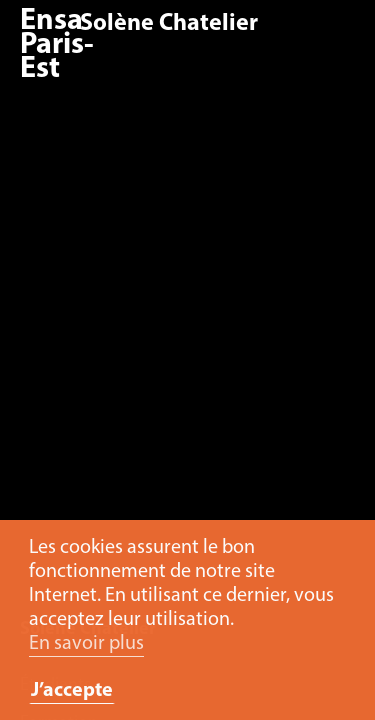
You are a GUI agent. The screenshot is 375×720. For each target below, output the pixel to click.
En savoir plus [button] (86, 644)
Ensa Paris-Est (57, 45)
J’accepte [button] (72, 691)
